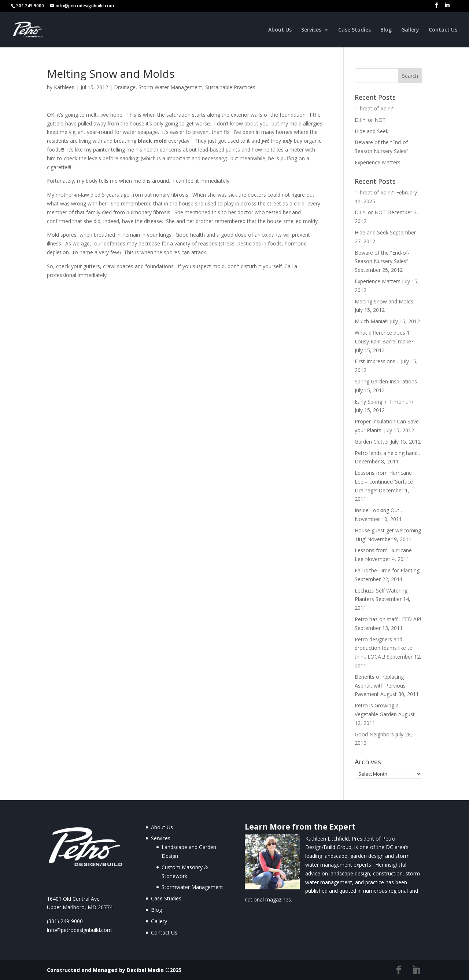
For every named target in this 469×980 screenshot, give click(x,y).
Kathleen (64, 87)
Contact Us (443, 30)
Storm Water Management (170, 87)
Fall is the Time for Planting (387, 570)
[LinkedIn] (447, 7)
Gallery (410, 30)
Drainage (125, 87)
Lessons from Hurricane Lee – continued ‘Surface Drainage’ (384, 482)
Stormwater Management (192, 887)
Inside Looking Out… (379, 510)
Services (311, 30)
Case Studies (354, 30)
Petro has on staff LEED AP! (388, 619)
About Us (280, 30)
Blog (386, 30)
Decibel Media (145, 970)
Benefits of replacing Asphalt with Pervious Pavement (380, 686)
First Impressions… (377, 361)
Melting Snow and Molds (384, 301)
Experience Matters (378, 162)
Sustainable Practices (230, 87)
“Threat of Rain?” (375, 108)
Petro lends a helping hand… (388, 453)
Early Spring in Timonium (384, 402)
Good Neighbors (374, 734)
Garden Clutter (372, 442)
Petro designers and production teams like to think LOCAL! (384, 648)
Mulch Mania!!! (372, 321)
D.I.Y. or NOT (370, 120)
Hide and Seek (372, 131)
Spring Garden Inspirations (386, 381)
